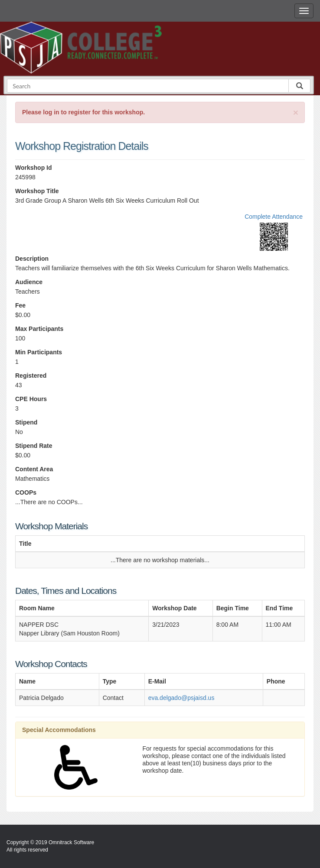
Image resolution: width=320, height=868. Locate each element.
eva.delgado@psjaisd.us (181, 698)
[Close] (296, 112)
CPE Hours (31, 399)
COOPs (26, 492)
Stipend (26, 422)
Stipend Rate (34, 446)
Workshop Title (37, 191)
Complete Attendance (274, 217)
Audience (29, 282)
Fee (20, 305)
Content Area (34, 469)
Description (32, 259)
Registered (31, 376)
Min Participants (39, 352)
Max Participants (39, 329)
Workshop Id (34, 168)
